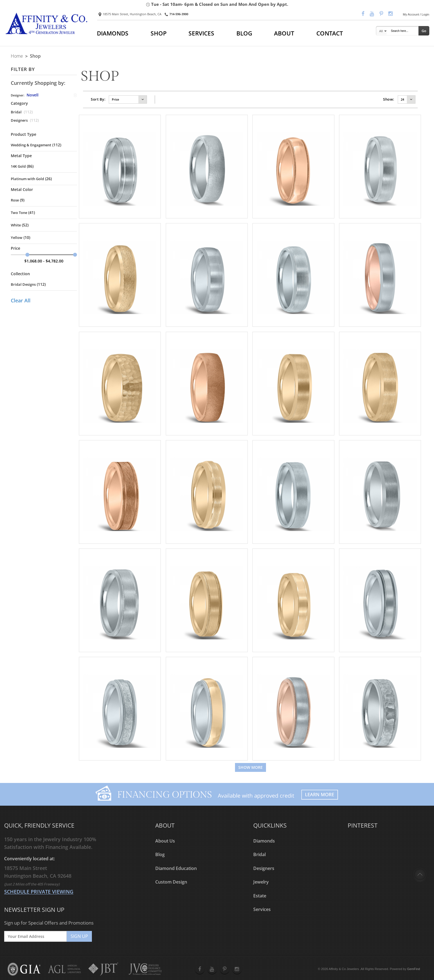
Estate (260, 896)
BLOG (244, 33)
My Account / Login (416, 14)
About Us (165, 841)
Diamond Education (176, 868)
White (16, 225)
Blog (160, 855)
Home (17, 56)
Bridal (16, 112)
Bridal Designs (23, 284)
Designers (19, 120)
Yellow (17, 238)
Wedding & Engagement (31, 145)
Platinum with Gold (27, 179)
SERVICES (201, 33)
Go (424, 31)
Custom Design (171, 882)
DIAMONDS (113, 33)
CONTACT (330, 33)
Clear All (21, 300)
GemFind (414, 969)
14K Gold (18, 166)
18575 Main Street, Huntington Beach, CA (130, 14)
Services (262, 910)
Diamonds (264, 841)
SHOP (159, 33)
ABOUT (284, 33)
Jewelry (261, 882)
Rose (15, 200)
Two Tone (19, 213)
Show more (250, 767)
